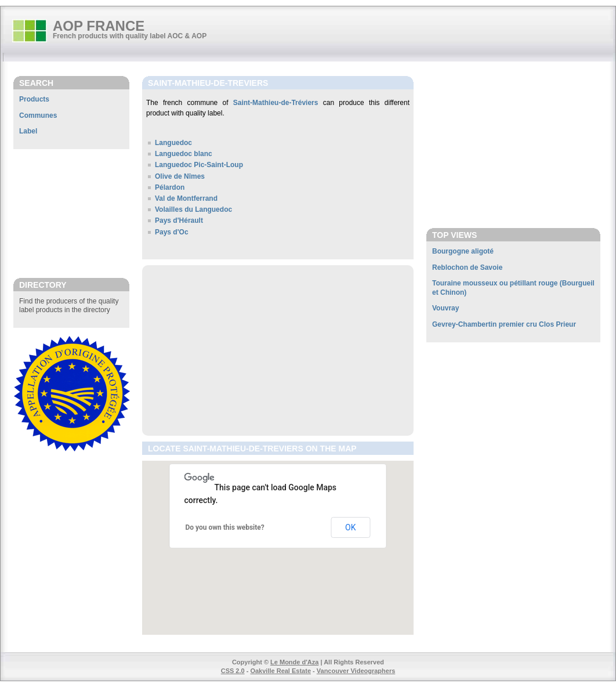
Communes (38, 115)
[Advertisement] (71, 213)
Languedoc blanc (184, 154)
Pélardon (170, 187)
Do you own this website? (225, 527)
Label (28, 131)
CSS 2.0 (233, 671)
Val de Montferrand (186, 198)
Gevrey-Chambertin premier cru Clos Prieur (504, 324)
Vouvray (445, 308)
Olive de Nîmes (180, 176)
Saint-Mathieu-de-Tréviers (276, 103)
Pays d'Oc (172, 232)
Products (34, 99)
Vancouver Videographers (356, 671)
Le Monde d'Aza (294, 662)
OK (350, 527)
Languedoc (173, 143)
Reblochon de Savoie (467, 267)
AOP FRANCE (99, 26)
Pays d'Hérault (179, 220)
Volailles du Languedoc (193, 209)
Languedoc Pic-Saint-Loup (199, 165)
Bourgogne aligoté (463, 251)
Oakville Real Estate (280, 671)
